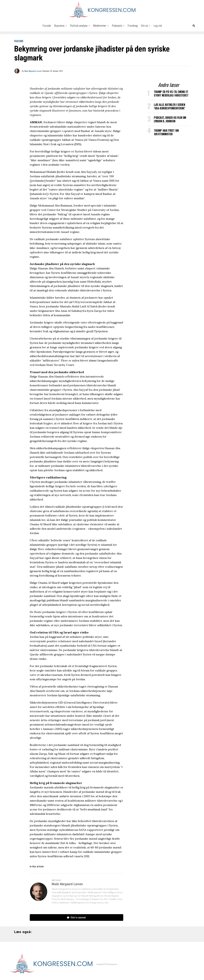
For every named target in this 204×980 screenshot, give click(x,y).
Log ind (158, 26)
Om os (144, 26)
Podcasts (117, 26)
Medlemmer (100, 26)
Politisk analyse (79, 26)
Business (59, 26)
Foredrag (133, 26)
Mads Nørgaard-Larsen (33, 71)
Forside (47, 26)
